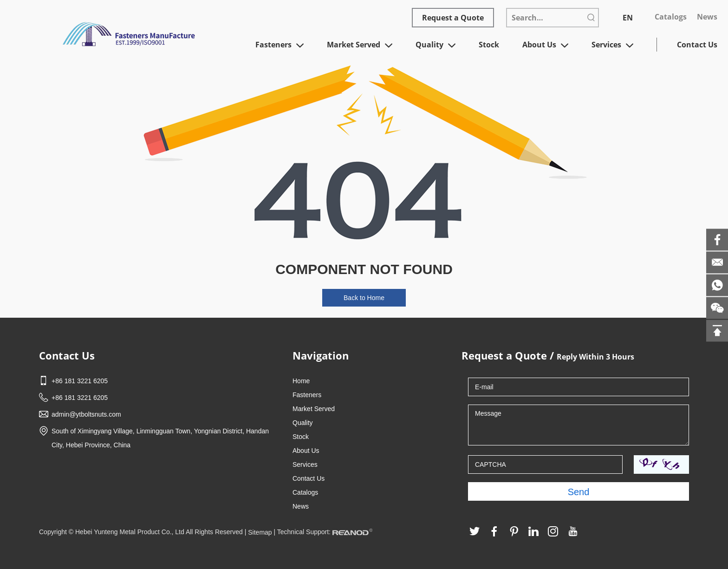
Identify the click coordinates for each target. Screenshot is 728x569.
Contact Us (697, 45)
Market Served (360, 46)
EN (628, 18)
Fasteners (279, 46)
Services (612, 46)
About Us (545, 46)
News (707, 17)
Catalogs (671, 17)
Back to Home (364, 298)
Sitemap (260, 532)
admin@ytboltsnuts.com (86, 414)
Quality (435, 46)
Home (301, 381)
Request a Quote (453, 18)
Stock (489, 45)
